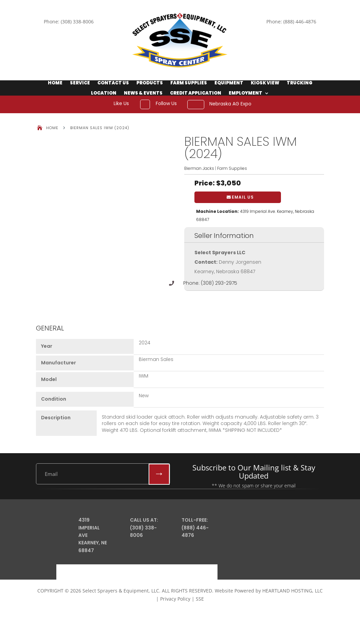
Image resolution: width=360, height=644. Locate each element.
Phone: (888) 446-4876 (291, 22)
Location (104, 94)
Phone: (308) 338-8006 (69, 22)
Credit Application (196, 94)
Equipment (229, 83)
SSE (200, 599)
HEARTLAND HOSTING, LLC (292, 591)
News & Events (143, 94)
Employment (245, 94)
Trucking (300, 83)
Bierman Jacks (199, 168)
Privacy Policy (175, 599)
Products (150, 83)
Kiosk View (265, 83)
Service (80, 83)
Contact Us (113, 83)
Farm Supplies (189, 83)
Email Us (243, 197)
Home (55, 83)
